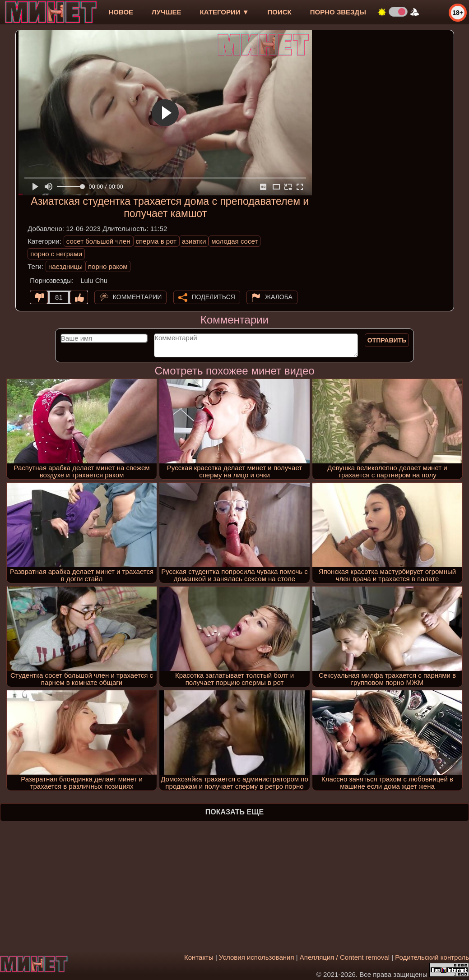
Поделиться (214, 297)
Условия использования (257, 957)
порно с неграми (56, 254)
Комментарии (137, 297)
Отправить (387, 340)
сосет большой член (98, 241)
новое (121, 12)
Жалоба (279, 297)
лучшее (166, 12)
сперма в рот (156, 241)
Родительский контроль (432, 957)
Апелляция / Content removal (345, 957)
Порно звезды (338, 12)
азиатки (194, 241)
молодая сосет (234, 241)
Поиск (280, 12)
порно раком (108, 266)
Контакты (199, 957)
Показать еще (234, 812)
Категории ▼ (225, 12)
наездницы (65, 266)
